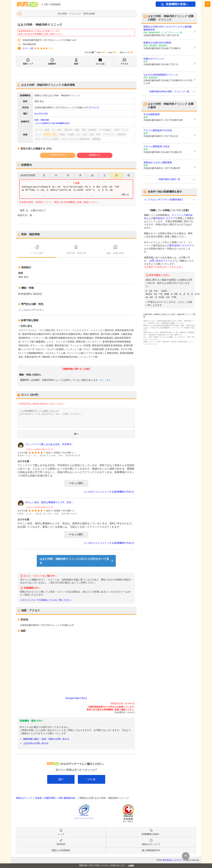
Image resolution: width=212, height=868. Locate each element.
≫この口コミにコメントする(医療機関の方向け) (109, 492)
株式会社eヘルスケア (164, 218)
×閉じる (125, 195)
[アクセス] (94, 108)
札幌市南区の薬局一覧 (169, 179)
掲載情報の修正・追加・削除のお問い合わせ (46, 739)
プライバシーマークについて (84, 818)
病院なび (27, 4)
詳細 (132, 866)
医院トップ (28, 64)
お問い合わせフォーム (161, 261)
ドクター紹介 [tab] (37, 253)
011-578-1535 (41, 114)
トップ (61, 834)
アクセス (124, 64)
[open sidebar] (208, 4)
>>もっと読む (76, 483)
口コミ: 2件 (28, 48)
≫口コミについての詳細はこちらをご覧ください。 (47, 600)
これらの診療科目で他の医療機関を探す (52, 123)
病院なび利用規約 (61, 850)
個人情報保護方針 (151, 850)
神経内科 (45, 120)
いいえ (92, 779)
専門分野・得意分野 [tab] (76, 253)
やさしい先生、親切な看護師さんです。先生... (49, 502)
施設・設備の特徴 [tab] (115, 253)
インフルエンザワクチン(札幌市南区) (163, 199)
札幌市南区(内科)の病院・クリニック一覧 (169, 91)
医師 (76, 64)
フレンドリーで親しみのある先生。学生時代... (49, 444)
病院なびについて (151, 844)
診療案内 (52, 64)
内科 (37, 120)
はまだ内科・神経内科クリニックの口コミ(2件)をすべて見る (74, 561)
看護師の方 (95, 155)
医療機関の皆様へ (177, 4)
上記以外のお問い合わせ (36, 743)
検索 (93, 14)
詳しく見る (105, 380)
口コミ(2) (100, 64)
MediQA (61, 844)
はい (61, 779)
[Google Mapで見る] (76, 698)
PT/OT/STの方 (58, 155)
